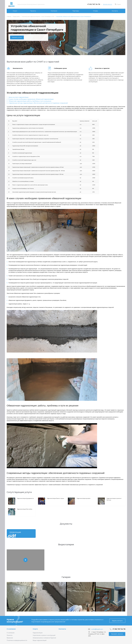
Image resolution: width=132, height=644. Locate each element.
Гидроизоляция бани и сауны (55, 498)
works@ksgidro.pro (97, 629)
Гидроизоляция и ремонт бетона (114, 499)
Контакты (62, 629)
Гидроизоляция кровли (84, 498)
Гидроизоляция (38, 633)
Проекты (10, 635)
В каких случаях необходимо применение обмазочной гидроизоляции (31, 99)
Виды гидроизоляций (40, 640)
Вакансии (10, 638)
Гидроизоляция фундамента (25, 498)
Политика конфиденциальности (17, 640)
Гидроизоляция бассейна (25, 509)
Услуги (35, 629)
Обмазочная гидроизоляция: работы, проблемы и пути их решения (30, 101)
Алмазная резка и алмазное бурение (44, 638)
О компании (11, 629)
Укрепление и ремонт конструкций (44, 635)
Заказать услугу (17, 37)
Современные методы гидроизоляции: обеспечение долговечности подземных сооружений (38, 103)
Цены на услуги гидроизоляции (18, 97)
